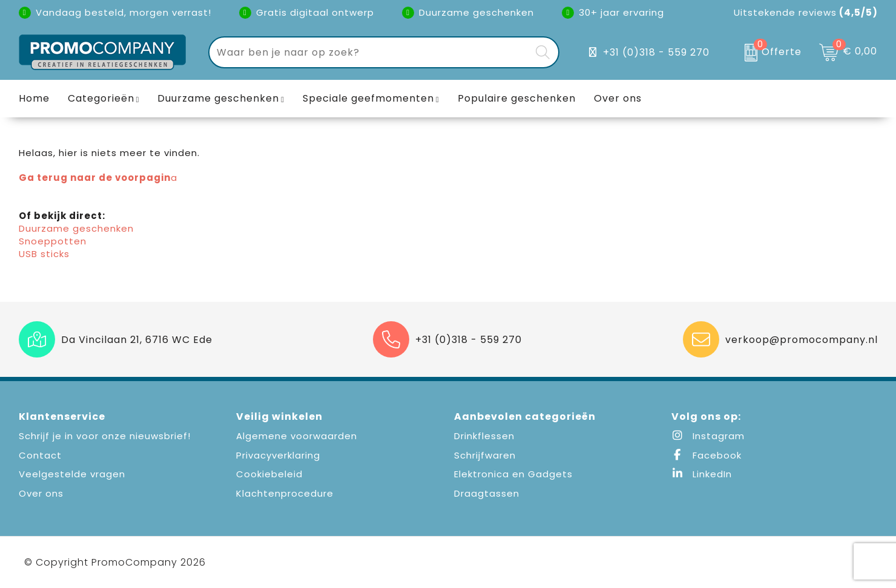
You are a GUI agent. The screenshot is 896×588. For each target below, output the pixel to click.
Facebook (707, 455)
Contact (40, 455)
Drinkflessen (484, 436)
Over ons (41, 493)
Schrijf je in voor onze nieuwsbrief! (105, 436)
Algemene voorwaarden (297, 436)
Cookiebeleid (269, 474)
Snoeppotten (53, 241)
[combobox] (370, 52)
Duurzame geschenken (218, 98)
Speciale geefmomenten (368, 98)
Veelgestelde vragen (72, 474)
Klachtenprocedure (285, 493)
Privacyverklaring (278, 455)
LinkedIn (702, 474)
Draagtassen (487, 493)
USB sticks (44, 254)
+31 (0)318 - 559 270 (656, 52)
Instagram (708, 436)
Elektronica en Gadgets (513, 474)
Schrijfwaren (485, 455)
